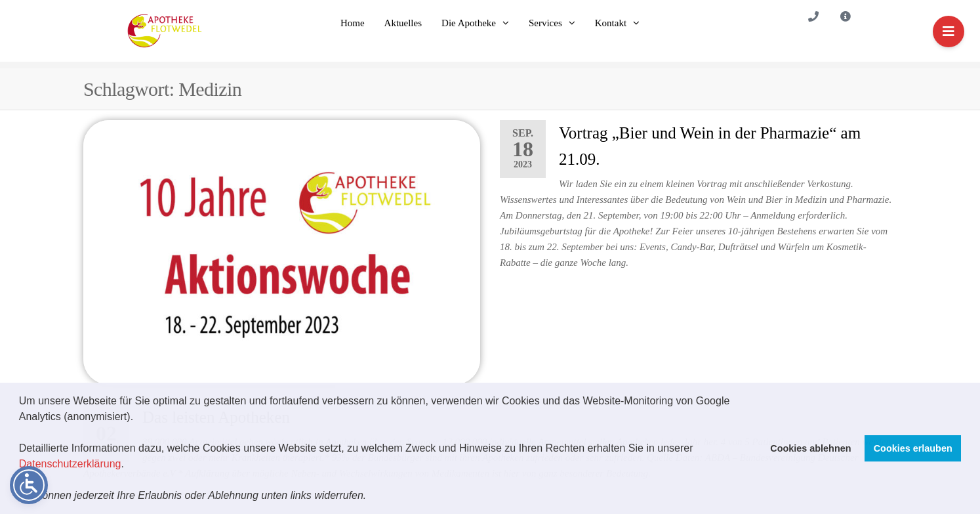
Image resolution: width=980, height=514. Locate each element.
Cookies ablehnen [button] (810, 448)
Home (353, 23)
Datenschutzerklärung (70, 464)
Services (545, 23)
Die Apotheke (469, 23)
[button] (371, 497)
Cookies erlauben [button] (913, 448)
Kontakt (611, 23)
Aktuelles (403, 23)
